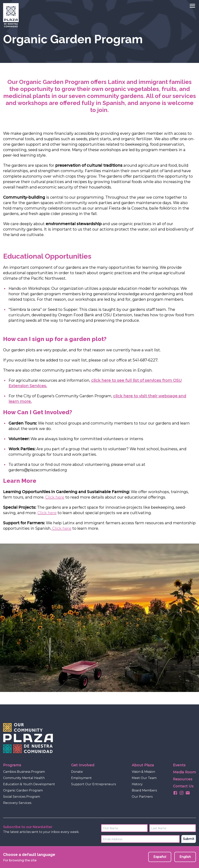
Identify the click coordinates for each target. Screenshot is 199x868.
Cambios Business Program (24, 772)
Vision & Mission (143, 772)
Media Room (184, 772)
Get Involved (83, 765)
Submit (189, 839)
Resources (183, 779)
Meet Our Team (144, 778)
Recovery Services (17, 803)
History (137, 784)
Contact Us (183, 786)
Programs (12, 765)
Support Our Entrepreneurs (93, 784)
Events (179, 765)
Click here (55, 497)
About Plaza (143, 765)
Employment (81, 778)
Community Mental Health (24, 778)
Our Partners (142, 797)
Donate (77, 772)
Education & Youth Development (29, 784)
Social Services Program (22, 797)
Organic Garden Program (23, 790)
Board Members (144, 790)
